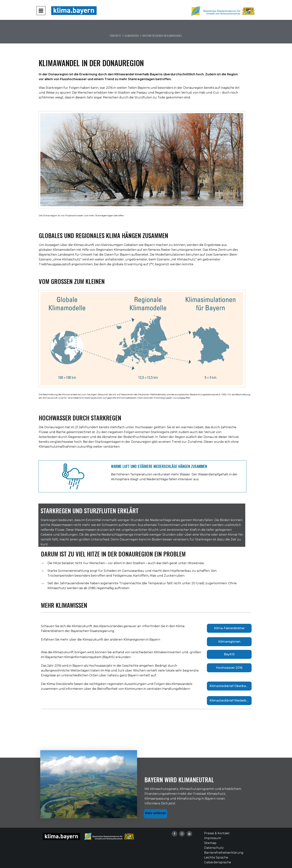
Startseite (115, 36)
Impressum (213, 838)
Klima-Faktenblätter (229, 628)
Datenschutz (214, 848)
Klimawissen (132, 36)
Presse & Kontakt (217, 833)
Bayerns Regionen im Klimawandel (162, 36)
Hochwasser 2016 (229, 668)
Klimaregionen (229, 642)
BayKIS (229, 654)
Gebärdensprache (218, 862)
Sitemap (210, 843)
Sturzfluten (143, 97)
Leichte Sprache (216, 857)
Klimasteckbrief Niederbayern (231, 700)
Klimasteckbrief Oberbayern (231, 686)
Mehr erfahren (155, 813)
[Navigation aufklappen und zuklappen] (41, 11)
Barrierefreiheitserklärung (224, 853)
